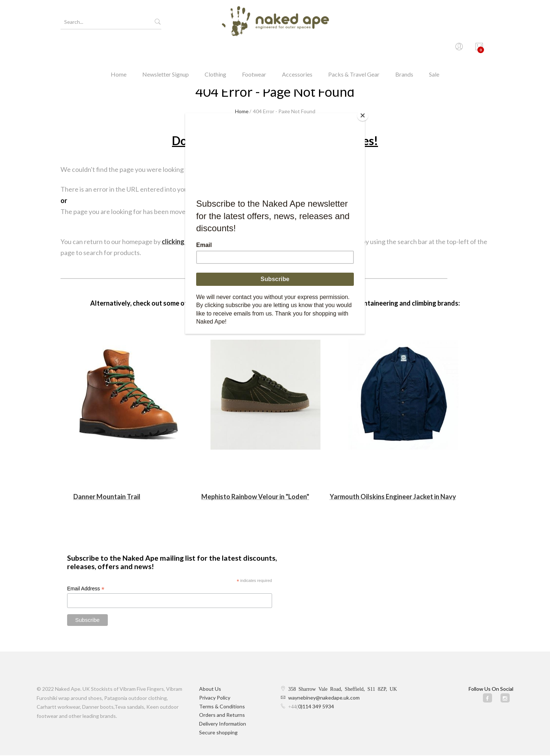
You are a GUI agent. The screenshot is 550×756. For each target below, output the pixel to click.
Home (119, 49)
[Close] (363, 115)
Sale (434, 49)
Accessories (297, 49)
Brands (404, 49)
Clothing (215, 49)
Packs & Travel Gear (354, 49)
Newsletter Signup (166, 49)
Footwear (254, 49)
